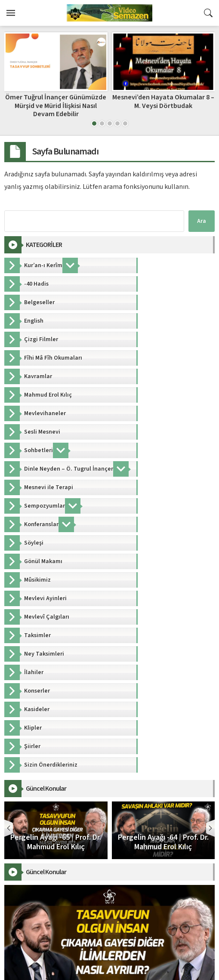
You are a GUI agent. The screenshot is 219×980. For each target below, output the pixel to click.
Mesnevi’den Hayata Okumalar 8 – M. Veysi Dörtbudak (163, 101)
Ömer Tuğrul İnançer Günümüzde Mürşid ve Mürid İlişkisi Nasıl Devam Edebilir (56, 105)
